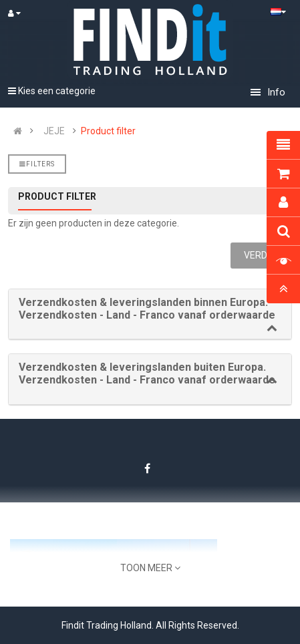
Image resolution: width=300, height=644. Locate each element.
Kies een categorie (52, 91)
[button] (150, 309)
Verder (261, 255)
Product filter (108, 131)
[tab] (150, 314)
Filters (37, 164)
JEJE (54, 131)
